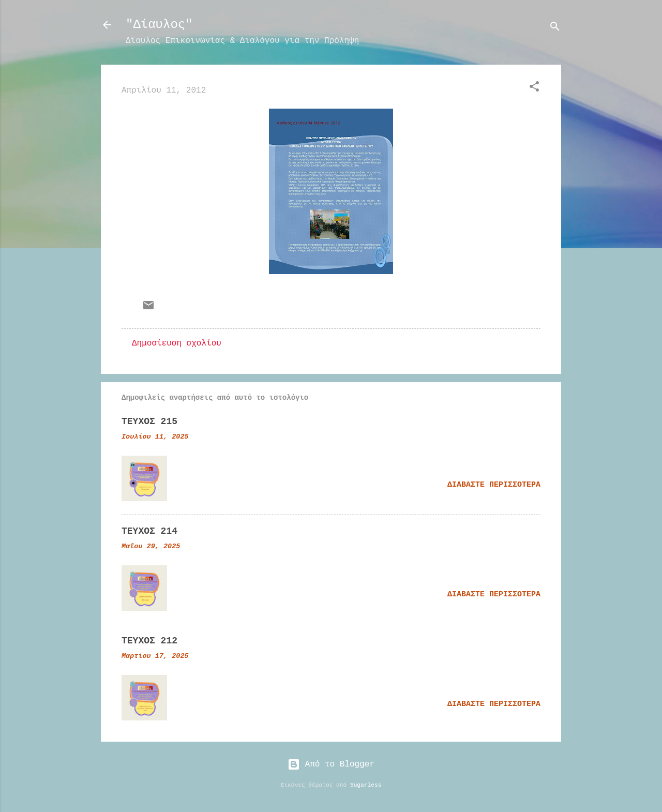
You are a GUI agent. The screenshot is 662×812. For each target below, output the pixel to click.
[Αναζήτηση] (555, 28)
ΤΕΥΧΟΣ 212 (149, 641)
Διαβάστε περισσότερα (494, 485)
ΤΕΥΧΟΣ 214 (149, 531)
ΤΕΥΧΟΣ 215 (149, 422)
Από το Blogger (331, 764)
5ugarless (366, 785)
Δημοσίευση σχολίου (177, 343)
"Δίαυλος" (159, 25)
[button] (534, 88)
